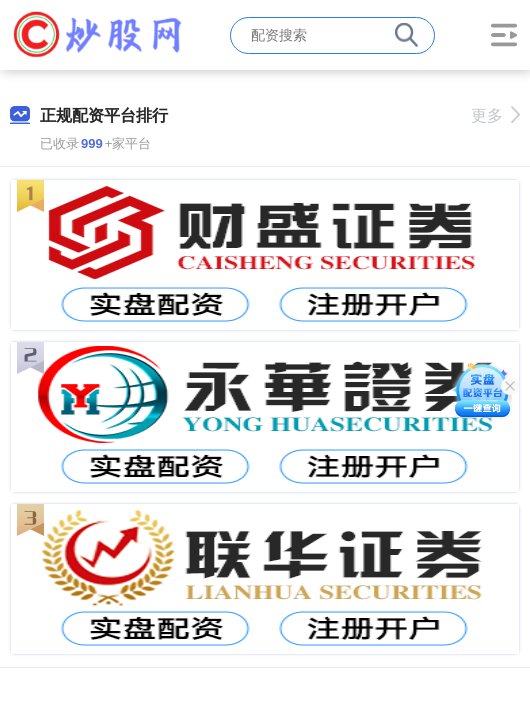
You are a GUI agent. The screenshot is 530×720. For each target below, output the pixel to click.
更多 (495, 115)
